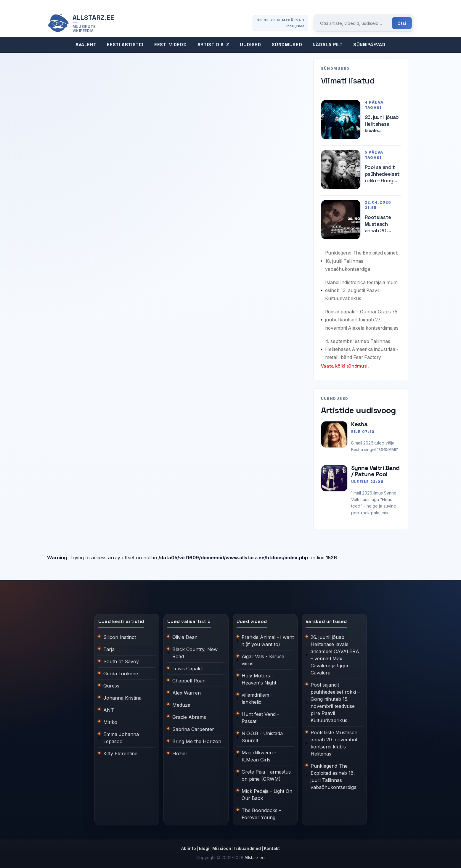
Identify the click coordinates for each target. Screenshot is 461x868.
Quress (111, 683)
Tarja (109, 647)
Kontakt (272, 846)
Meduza (181, 702)
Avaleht (86, 45)
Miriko (110, 719)
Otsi (402, 23)
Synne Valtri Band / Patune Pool (375, 468)
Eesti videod (171, 45)
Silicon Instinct (120, 635)
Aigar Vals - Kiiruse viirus (263, 657)
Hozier (180, 751)
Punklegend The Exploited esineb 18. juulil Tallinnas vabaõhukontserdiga (363, 261)
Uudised (250, 45)
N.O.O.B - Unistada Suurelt (262, 734)
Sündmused (287, 45)
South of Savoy (121, 659)
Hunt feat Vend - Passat (260, 715)
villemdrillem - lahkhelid (257, 696)
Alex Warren (187, 690)
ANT (109, 707)
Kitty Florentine (120, 751)
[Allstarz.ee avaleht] (81, 23)
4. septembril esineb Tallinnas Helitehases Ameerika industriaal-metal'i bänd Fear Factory (363, 347)
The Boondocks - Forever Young (261, 811)
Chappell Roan (189, 678)
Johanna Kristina (122, 695)
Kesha (359, 421)
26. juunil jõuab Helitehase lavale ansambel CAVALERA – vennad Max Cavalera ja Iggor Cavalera (382, 124)
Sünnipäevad (369, 45)
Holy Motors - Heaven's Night (259, 677)
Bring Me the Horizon (197, 739)
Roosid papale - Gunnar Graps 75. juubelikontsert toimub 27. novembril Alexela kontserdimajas (363, 318)
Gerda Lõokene (121, 671)
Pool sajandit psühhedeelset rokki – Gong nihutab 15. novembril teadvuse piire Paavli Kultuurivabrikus (383, 174)
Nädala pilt (328, 45)
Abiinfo (189, 846)
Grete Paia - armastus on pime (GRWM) (266, 773)
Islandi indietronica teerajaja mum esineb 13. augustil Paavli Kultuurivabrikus (362, 290)
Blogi (204, 846)
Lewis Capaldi (187, 666)
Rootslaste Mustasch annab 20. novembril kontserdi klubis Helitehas (378, 224)
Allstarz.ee (255, 855)
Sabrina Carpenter (193, 727)
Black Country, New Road (195, 650)
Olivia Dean (185, 635)
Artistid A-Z (213, 45)
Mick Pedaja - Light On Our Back (267, 792)
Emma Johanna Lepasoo (121, 735)
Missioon (222, 846)
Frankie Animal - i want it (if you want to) (268, 638)
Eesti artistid (125, 45)
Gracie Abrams (189, 714)
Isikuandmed (248, 846)
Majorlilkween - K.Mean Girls (259, 753)
